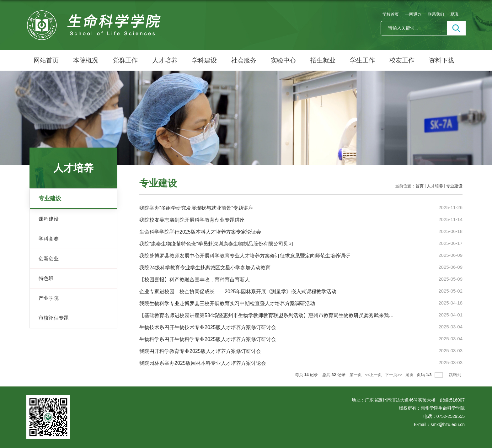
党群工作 (125, 60)
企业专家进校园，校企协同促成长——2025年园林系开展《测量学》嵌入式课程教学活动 (238, 291)
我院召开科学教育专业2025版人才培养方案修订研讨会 (200, 351)
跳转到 (456, 375)
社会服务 (244, 60)
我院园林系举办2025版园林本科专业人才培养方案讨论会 (203, 363)
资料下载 (441, 60)
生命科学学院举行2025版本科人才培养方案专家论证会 (200, 232)
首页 (420, 186)
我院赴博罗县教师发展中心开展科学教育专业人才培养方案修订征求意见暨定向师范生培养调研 (245, 256)
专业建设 (454, 186)
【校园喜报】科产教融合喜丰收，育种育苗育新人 (195, 280)
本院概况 (86, 60)
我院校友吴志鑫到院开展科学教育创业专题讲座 (192, 220)
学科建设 (204, 60)
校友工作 (402, 60)
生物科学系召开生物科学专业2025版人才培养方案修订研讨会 (208, 339)
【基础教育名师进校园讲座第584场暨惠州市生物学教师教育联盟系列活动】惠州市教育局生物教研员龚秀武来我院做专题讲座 (279, 315)
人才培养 (165, 60)
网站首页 (46, 60)
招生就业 (323, 60)
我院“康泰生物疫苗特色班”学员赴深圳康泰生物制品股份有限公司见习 (216, 244)
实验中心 (283, 60)
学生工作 (362, 60)
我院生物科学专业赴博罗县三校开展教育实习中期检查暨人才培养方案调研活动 (227, 303)
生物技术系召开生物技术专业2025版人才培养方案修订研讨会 (208, 327)
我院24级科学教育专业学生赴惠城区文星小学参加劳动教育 (205, 268)
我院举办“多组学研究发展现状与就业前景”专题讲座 (196, 208)
